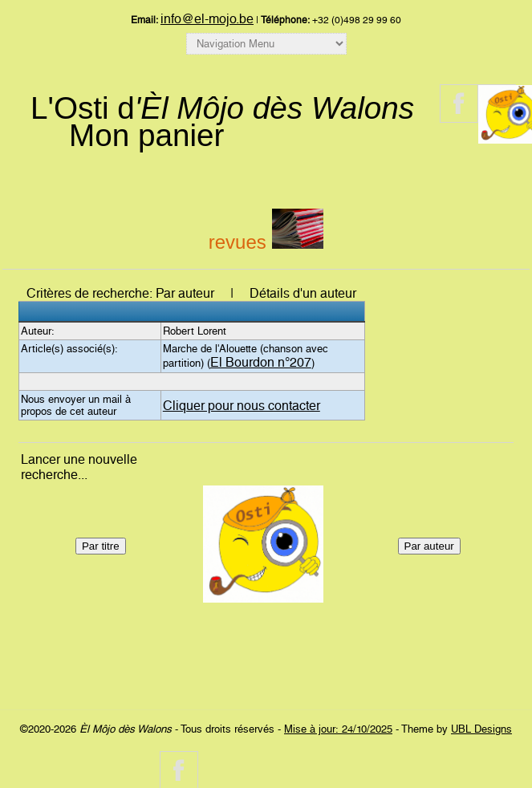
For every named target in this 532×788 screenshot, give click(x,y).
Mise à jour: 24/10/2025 (338, 729)
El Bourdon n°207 (261, 362)
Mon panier (146, 135)
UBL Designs (481, 729)
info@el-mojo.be (207, 19)
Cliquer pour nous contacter (242, 406)
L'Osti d (222, 108)
